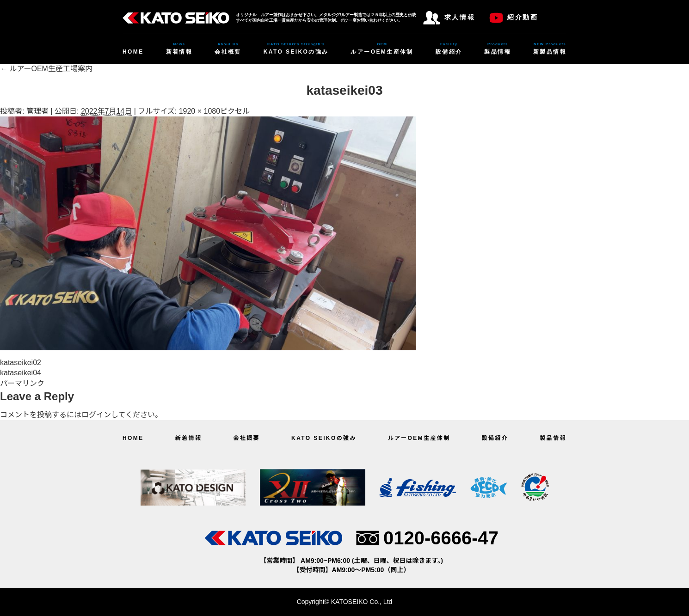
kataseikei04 (21, 373)
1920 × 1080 (200, 111)
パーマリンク (22, 383)
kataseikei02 (21, 363)
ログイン (96, 415)
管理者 (37, 111)
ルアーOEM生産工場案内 (46, 69)
